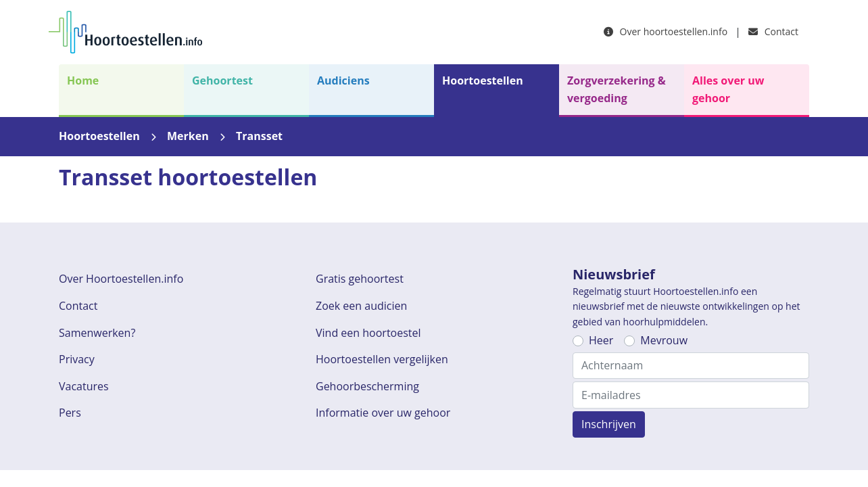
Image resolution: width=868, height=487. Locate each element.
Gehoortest (222, 80)
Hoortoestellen (483, 80)
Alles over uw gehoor (728, 89)
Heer (601, 340)
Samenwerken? (97, 333)
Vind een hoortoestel (368, 333)
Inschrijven (609, 424)
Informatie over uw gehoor (383, 413)
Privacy (77, 359)
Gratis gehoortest (360, 279)
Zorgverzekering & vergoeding (617, 89)
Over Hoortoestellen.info (121, 279)
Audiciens (343, 80)
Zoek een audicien (361, 306)
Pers (70, 413)
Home (83, 80)
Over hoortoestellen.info (666, 31)
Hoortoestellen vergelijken (382, 359)
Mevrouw (664, 340)
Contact (773, 31)
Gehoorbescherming (367, 386)
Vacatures (84, 386)
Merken (188, 136)
